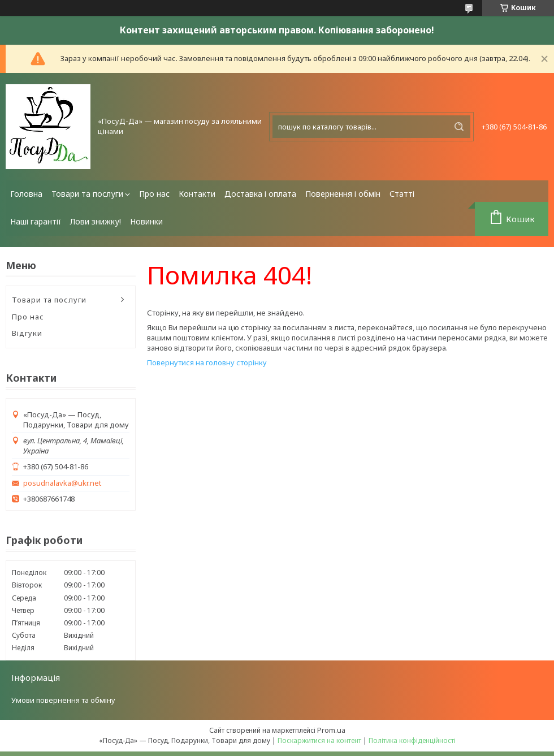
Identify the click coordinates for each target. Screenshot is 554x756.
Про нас (154, 194)
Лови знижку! (96, 221)
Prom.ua (331, 730)
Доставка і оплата (260, 194)
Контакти (197, 194)
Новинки (146, 221)
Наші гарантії (36, 221)
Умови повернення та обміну (63, 700)
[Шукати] (459, 127)
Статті (402, 194)
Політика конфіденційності (412, 740)
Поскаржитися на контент (319, 740)
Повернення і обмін (343, 194)
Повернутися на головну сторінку (207, 362)
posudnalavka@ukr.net (62, 483)
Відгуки (27, 333)
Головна (26, 194)
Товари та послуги (87, 194)
